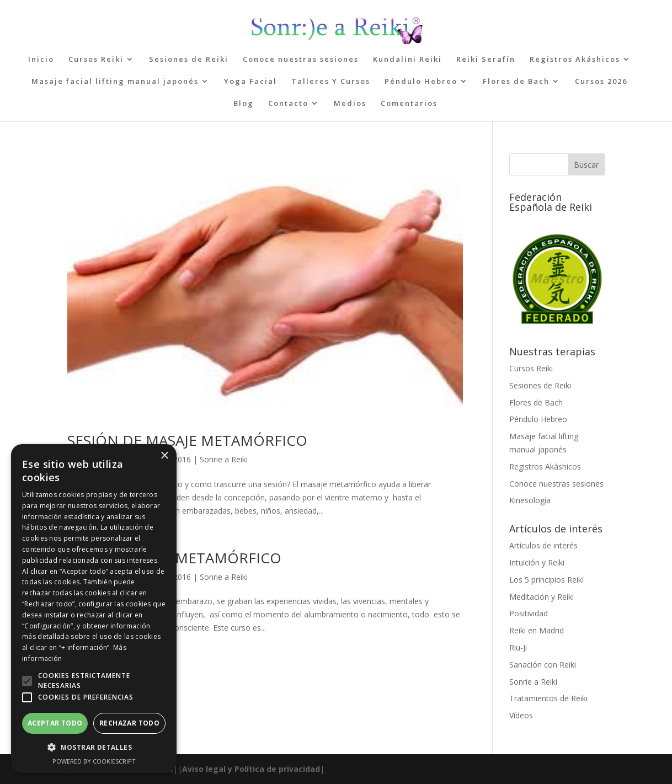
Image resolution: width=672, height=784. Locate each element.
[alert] (94, 609)
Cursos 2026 (601, 82)
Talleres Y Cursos (331, 82)
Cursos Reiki (96, 60)
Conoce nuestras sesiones (301, 60)
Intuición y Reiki (537, 562)
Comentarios (409, 104)
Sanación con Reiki (543, 665)
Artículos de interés (543, 545)
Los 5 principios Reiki (546, 580)
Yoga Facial (250, 82)
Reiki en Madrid (537, 630)
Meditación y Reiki (542, 597)
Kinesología (530, 500)
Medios (350, 104)
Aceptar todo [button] (55, 723)
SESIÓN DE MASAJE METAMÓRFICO (187, 440)
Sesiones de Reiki (189, 60)
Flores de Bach (516, 82)
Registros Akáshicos (575, 60)
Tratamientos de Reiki (548, 698)
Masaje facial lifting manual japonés (115, 82)
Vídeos (521, 715)
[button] (27, 681)
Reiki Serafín (486, 60)
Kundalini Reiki (407, 60)
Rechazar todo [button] (129, 723)
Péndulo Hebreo (421, 82)
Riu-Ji (518, 647)
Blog (244, 104)
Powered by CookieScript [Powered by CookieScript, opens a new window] (94, 761)
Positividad (529, 613)
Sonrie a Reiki (224, 459)
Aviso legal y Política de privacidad (251, 769)
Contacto (288, 104)
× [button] (164, 456)
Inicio (41, 60)
